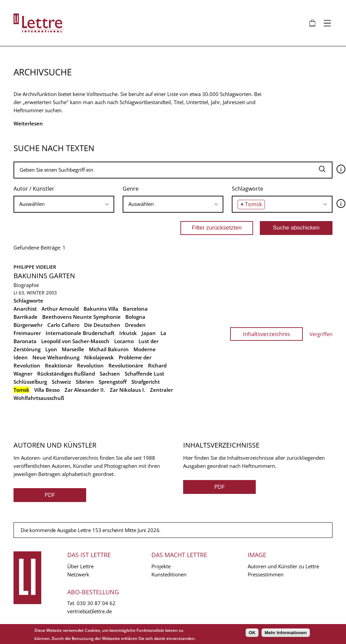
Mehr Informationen (286, 633)
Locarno (124, 341)
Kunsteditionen (169, 574)
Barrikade (26, 317)
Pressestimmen (266, 574)
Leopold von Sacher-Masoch (75, 341)
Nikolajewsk (99, 357)
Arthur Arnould (60, 309)
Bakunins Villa (101, 309)
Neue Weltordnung (56, 357)
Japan (149, 333)
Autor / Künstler (34, 189)
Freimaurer (27, 333)
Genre (131, 189)
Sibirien (85, 382)
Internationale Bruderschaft (80, 333)
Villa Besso (47, 390)
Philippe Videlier (35, 267)
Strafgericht (146, 382)
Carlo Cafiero (63, 325)
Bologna (135, 317)
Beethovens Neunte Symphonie (81, 317)
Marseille (73, 349)
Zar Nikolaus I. (128, 390)
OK (252, 633)
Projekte (161, 566)
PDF (50, 495)
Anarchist (25, 309)
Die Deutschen (102, 325)
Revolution (90, 365)
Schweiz (61, 382)
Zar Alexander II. (85, 390)
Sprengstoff (113, 382)
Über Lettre (80, 566)
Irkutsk (128, 333)
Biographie (26, 285)
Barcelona (135, 309)
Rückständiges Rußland (66, 374)
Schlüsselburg (30, 382)
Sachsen (110, 374)
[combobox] (64, 204)
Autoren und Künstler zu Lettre (283, 566)
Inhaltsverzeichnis (266, 334)
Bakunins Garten (44, 276)
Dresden (135, 325)
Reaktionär (59, 365)
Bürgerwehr (28, 325)
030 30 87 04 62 (96, 603)
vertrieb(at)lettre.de (90, 611)
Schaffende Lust (144, 374)
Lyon (51, 349)
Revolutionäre (126, 365)
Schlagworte (248, 189)
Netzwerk (78, 574)
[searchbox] (64, 204)
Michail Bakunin (109, 349)
